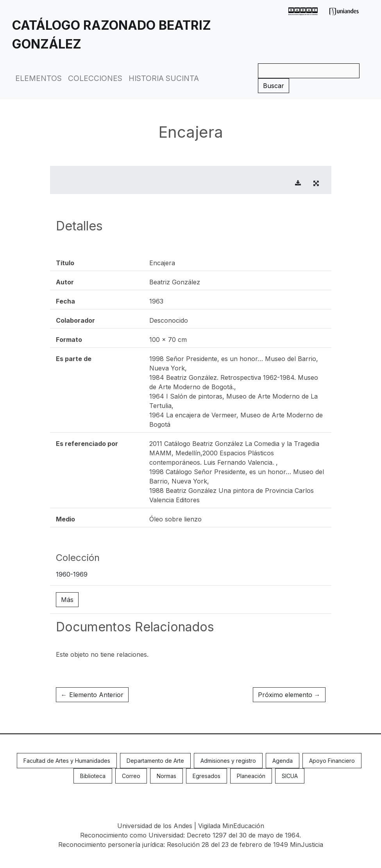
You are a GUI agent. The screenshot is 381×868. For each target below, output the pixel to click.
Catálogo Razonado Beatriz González (112, 35)
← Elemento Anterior (92, 695)
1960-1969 (72, 574)
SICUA (290, 776)
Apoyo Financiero (332, 761)
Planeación (251, 776)
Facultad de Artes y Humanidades (67, 761)
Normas (166, 776)
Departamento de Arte (155, 761)
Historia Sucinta (164, 78)
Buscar (274, 86)
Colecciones (95, 78)
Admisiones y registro (228, 761)
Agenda (283, 761)
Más (67, 600)
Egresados (207, 776)
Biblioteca (93, 776)
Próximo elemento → (289, 695)
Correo (131, 776)
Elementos (38, 78)
